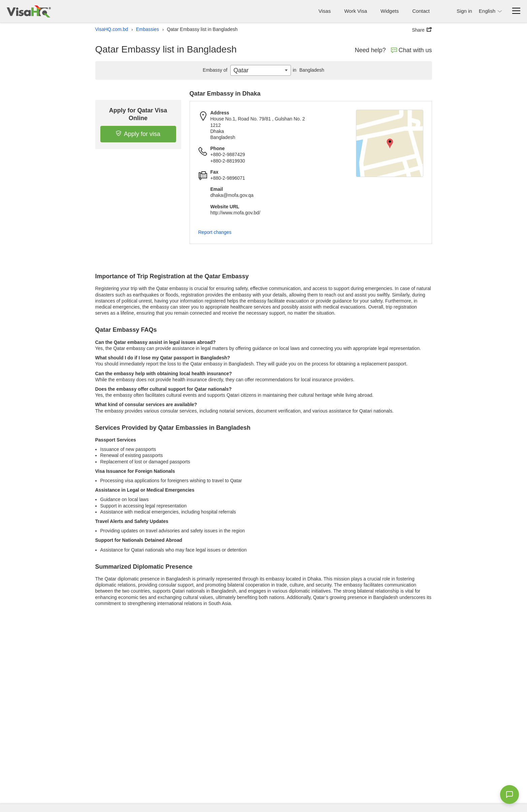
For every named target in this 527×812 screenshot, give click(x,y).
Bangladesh (308, 70)
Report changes (215, 232)
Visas (325, 11)
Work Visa (356, 11)
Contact (421, 11)
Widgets (390, 11)
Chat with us (411, 50)
